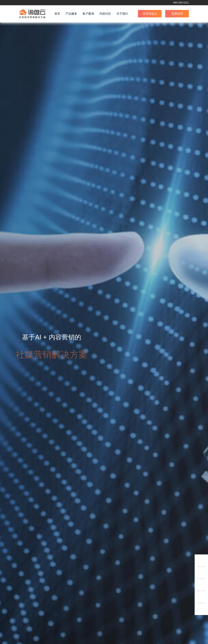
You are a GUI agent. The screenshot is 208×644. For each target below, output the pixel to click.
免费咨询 (177, 14)
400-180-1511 (181, 3)
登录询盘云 (150, 14)
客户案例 (88, 14)
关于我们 (122, 14)
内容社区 (105, 14)
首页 (57, 14)
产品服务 (71, 14)
